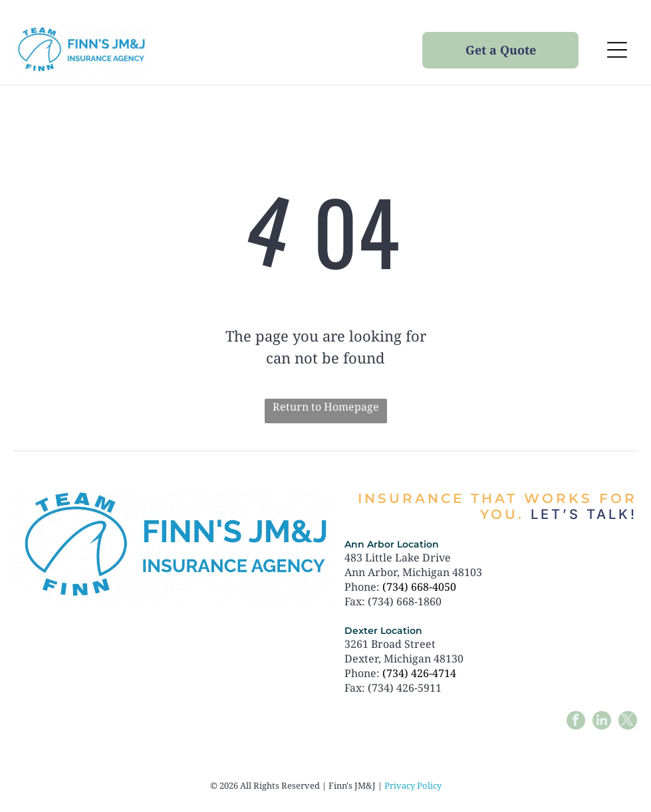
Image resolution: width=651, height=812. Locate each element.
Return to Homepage (326, 407)
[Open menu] (617, 50)
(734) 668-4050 (419, 587)
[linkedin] (602, 722)
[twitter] (628, 722)
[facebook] (576, 722)
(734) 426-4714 (419, 673)
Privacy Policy (413, 785)
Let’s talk (581, 514)
